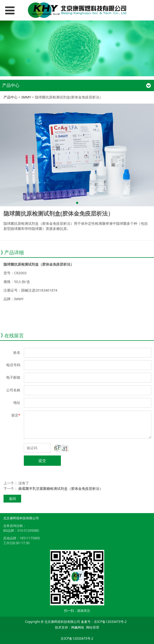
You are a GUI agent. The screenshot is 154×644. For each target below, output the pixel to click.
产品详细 (14, 252)
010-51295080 (28, 531)
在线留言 (14, 335)
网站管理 (93, 627)
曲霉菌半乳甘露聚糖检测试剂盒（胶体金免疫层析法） (61, 488)
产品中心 (11, 97)
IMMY (26, 97)
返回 (12, 498)
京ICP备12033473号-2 (110, 622)
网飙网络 (78, 627)
